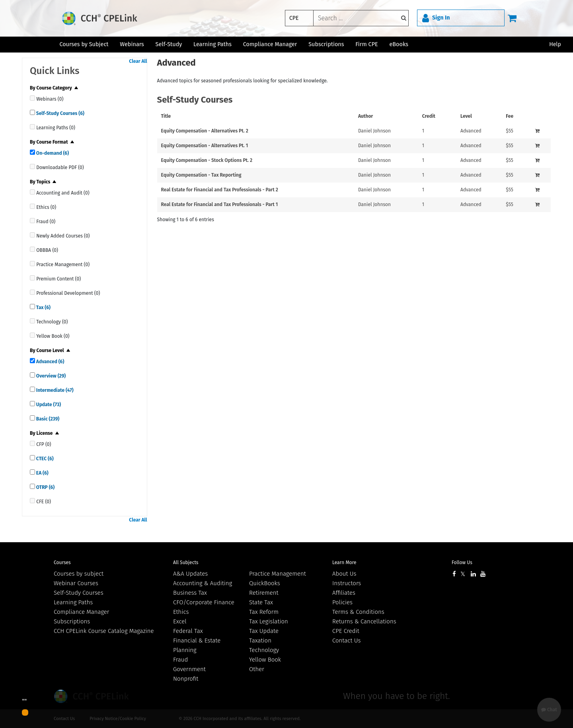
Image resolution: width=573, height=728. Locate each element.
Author (365, 116)
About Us (344, 574)
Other (257, 669)
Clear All (138, 61)
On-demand (52, 153)
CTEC (44, 459)
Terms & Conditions (358, 612)
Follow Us (462, 563)
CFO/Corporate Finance (204, 602)
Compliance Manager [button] (270, 44)
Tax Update (264, 631)
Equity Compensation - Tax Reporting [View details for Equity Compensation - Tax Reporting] (201, 175)
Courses (62, 563)
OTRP (45, 487)
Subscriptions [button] (326, 44)
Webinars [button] (132, 44)
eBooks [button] (399, 44)
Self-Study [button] (169, 44)
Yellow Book (265, 660)
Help (555, 44)
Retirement (264, 593)
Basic (47, 419)
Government (189, 669)
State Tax (261, 602)
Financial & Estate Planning (197, 645)
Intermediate (54, 390)
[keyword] (361, 18)
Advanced (50, 362)
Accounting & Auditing (203, 583)
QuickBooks (265, 583)
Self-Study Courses (60, 113)
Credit (429, 116)
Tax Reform (264, 612)
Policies (342, 602)
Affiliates (344, 593)
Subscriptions (72, 621)
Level (466, 116)
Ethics (181, 612)
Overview (50, 376)
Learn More (344, 563)
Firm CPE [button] (366, 44)
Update (48, 405)
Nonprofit (186, 679)
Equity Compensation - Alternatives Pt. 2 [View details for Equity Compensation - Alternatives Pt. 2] (205, 131)
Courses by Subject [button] (84, 44)
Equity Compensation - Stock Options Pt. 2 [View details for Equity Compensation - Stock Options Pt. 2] (207, 160)
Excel (180, 621)
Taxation (260, 640)
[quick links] (32, 98)
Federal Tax (188, 631)
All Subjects (186, 563)
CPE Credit (346, 631)
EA (42, 473)
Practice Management (278, 574)
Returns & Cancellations (364, 621)
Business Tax (190, 593)
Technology (264, 650)
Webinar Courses (76, 583)
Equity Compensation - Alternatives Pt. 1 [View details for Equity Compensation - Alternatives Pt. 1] (205, 146)
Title (166, 116)
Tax (43, 308)
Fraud (180, 660)
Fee (510, 116)
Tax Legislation (269, 621)
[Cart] (512, 18)
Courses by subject (79, 574)
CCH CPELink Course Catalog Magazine (104, 631)
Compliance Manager (81, 612)
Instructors (347, 583)
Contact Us (346, 640)
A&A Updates (190, 574)
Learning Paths (212, 44)
